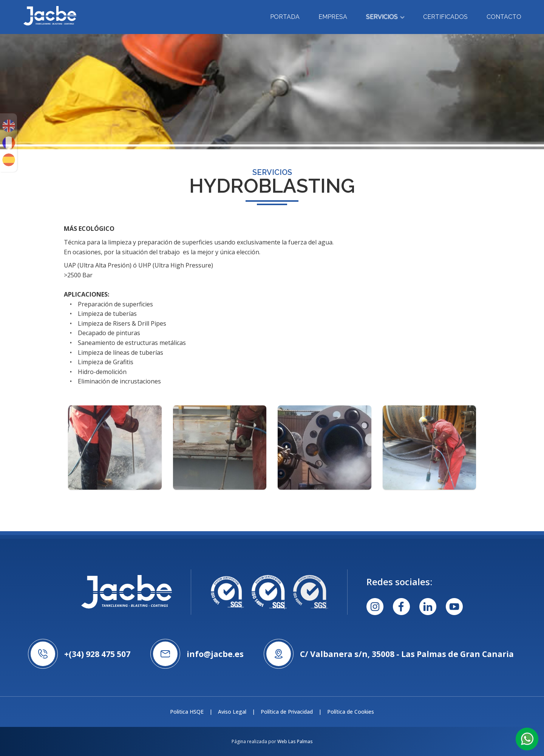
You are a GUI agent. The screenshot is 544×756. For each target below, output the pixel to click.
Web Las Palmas (295, 741)
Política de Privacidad (287, 712)
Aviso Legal (232, 712)
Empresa (333, 17)
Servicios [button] (385, 17)
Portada (285, 17)
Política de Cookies (351, 712)
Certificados (445, 17)
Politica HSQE (187, 712)
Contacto (504, 17)
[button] (527, 738)
